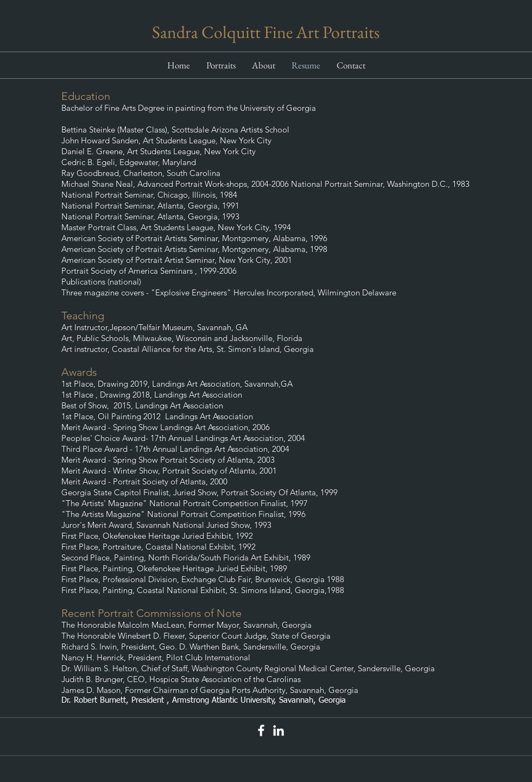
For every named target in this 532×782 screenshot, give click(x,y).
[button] (221, 65)
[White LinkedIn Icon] (278, 730)
